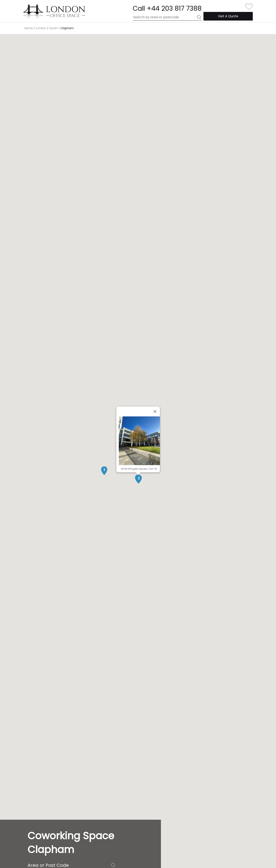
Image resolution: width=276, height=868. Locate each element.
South (53, 28)
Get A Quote (228, 16)
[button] (139, 479)
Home (29, 28)
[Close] (155, 411)
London (41, 28)
